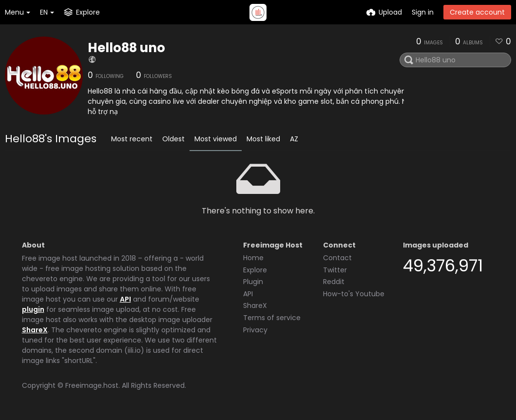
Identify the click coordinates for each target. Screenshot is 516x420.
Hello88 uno (126, 48)
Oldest (173, 139)
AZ (294, 139)
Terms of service (272, 318)
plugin (33, 309)
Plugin (253, 282)
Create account (477, 12)
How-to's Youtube (354, 294)
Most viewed (216, 139)
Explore (255, 270)
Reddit (334, 282)
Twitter (335, 270)
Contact (337, 258)
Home (253, 258)
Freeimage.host (92, 385)
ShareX (35, 330)
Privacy (255, 330)
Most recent (132, 139)
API (125, 299)
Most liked (263, 139)
